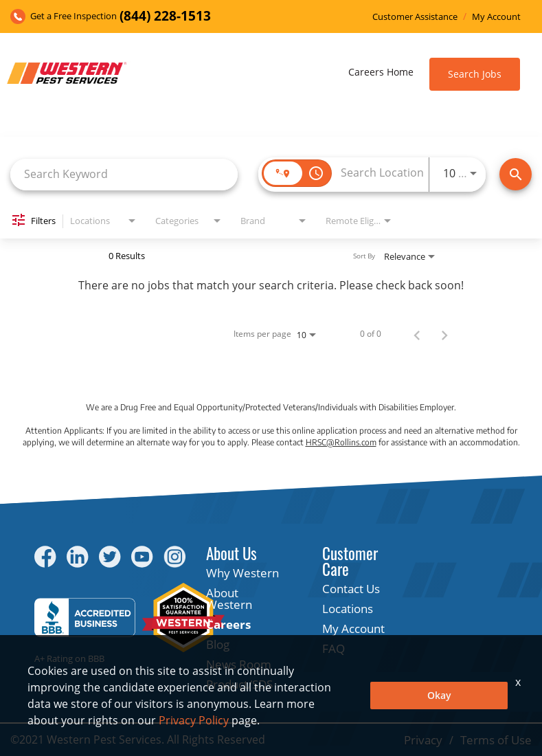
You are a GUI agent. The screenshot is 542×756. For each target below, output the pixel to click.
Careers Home (381, 72)
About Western (229, 599)
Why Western (242, 573)
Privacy (423, 740)
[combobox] (124, 174)
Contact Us (351, 589)
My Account (496, 17)
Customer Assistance (415, 17)
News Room (239, 664)
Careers (228, 624)
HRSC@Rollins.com (341, 442)
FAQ (334, 648)
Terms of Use (496, 740)
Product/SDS (239, 684)
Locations (348, 609)
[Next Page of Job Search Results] (444, 334)
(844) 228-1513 (165, 16)
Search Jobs (475, 74)
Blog (218, 644)
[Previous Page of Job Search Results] (417, 334)
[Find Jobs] (516, 174)
